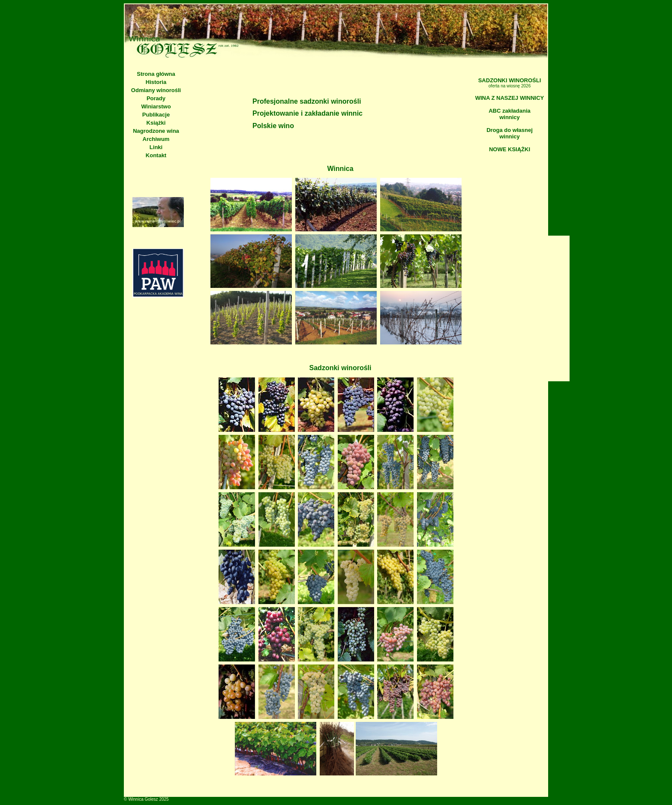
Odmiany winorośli (156, 90)
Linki (156, 147)
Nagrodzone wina (156, 131)
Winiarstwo (156, 106)
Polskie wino (273, 126)
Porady (156, 98)
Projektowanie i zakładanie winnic (307, 113)
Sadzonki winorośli (340, 368)
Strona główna (156, 74)
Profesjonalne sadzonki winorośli (307, 101)
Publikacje (156, 115)
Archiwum (156, 139)
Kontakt (156, 155)
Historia (156, 82)
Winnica (340, 169)
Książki (156, 123)
